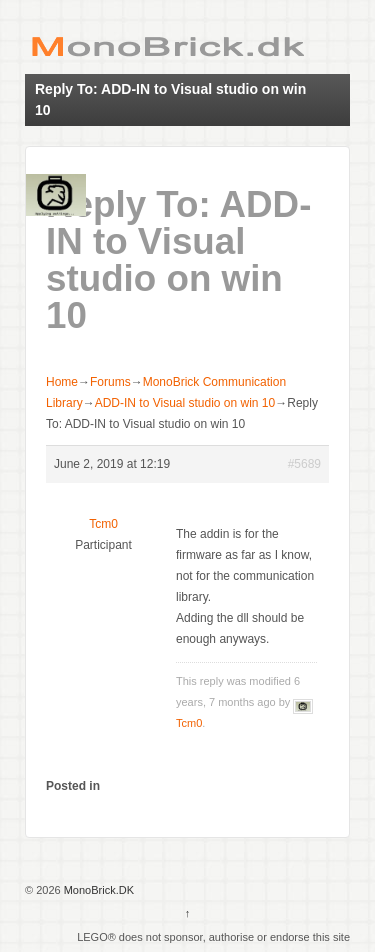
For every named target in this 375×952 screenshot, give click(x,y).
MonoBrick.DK (97, 890)
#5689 (304, 464)
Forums (110, 382)
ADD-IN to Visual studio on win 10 (185, 403)
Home (62, 382)
